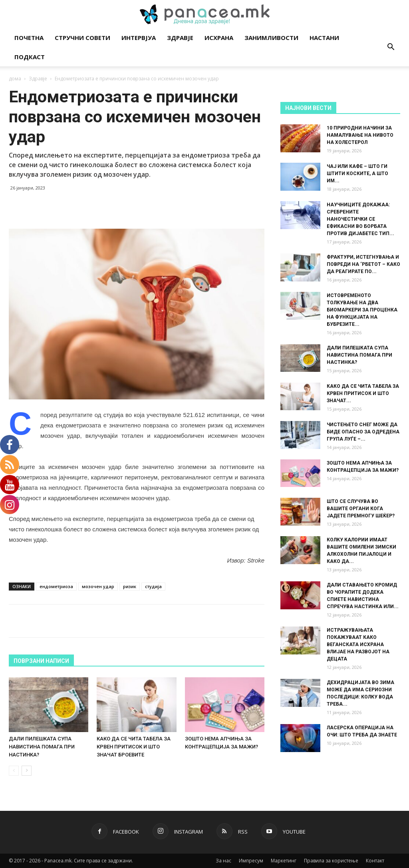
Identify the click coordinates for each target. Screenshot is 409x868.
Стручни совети (82, 38)
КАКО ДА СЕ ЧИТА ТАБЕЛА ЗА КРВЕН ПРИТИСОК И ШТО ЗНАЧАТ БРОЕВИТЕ (134, 747)
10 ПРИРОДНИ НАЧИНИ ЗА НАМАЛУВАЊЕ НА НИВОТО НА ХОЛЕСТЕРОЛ (360, 135)
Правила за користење (331, 861)
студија (153, 586)
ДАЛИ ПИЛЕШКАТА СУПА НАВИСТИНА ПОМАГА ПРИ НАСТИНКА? (42, 747)
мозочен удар (98, 586)
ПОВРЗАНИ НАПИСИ (41, 661)
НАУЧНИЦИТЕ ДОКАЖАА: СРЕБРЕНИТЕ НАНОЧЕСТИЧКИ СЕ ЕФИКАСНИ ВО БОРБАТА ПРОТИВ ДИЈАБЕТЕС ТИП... (360, 219)
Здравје (180, 38)
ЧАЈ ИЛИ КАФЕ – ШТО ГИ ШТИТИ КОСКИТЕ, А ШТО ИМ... (357, 174)
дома (15, 79)
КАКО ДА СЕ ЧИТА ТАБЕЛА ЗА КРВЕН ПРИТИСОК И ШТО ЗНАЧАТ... (363, 393)
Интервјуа (139, 38)
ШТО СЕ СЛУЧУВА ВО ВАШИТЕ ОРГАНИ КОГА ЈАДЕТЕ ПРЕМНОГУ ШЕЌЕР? (361, 509)
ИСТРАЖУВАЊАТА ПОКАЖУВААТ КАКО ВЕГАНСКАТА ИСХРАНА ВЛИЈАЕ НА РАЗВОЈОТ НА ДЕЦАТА (358, 645)
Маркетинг (284, 861)
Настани (324, 38)
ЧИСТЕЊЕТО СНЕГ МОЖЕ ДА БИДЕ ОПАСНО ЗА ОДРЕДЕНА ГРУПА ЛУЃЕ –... (363, 432)
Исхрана (219, 38)
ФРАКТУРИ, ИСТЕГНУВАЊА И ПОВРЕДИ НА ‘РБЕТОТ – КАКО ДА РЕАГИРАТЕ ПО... (363, 264)
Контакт (375, 861)
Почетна (29, 38)
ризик (130, 586)
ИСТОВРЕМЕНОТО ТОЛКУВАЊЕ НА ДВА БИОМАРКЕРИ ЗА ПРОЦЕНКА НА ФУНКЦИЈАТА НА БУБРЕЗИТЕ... (362, 310)
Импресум (251, 861)
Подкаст (30, 57)
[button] (391, 48)
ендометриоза (56, 586)
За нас (223, 861)
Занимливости (271, 38)
